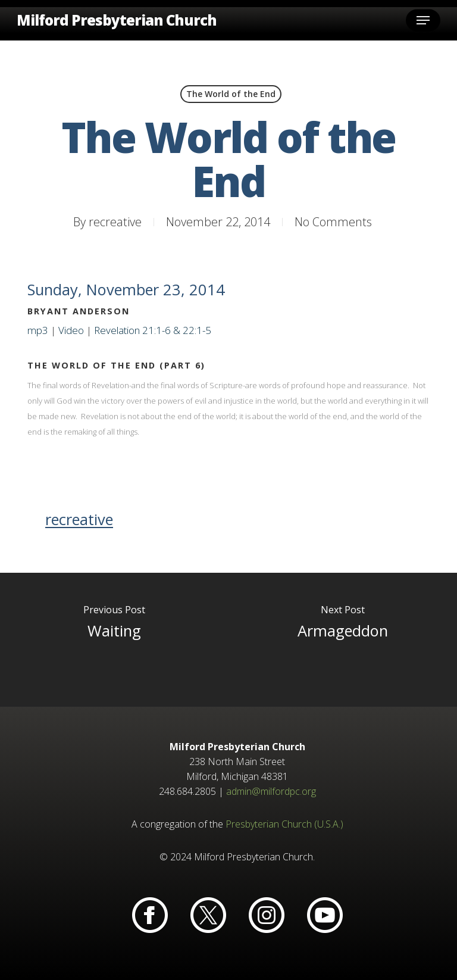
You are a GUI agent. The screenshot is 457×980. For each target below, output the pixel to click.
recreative (115, 222)
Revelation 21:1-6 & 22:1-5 (153, 330)
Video (71, 330)
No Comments (333, 222)
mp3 (38, 330)
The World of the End (231, 94)
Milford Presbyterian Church (117, 20)
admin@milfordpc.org (271, 791)
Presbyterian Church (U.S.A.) (284, 824)
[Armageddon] (343, 640)
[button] (423, 20)
